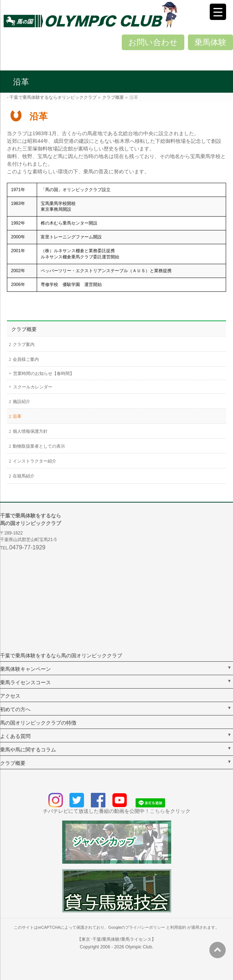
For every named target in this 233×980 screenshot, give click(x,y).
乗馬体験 (210, 42)
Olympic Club (139, 947)
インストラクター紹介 (35, 461)
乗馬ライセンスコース (25, 682)
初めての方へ (15, 709)
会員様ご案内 (26, 359)
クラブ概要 (24, 329)
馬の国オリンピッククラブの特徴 (38, 723)
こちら (157, 811)
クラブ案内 (24, 344)
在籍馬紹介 (24, 476)
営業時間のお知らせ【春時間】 (44, 374)
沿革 (17, 416)
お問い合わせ (153, 42)
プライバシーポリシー (145, 927)
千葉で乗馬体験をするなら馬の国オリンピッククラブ (61, 656)
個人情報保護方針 (30, 431)
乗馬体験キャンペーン (25, 669)
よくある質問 (15, 736)
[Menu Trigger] (218, 12)
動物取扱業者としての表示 (39, 446)
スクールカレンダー (33, 387)
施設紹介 (21, 402)
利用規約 (178, 927)
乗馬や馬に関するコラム (28, 750)
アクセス (10, 696)
